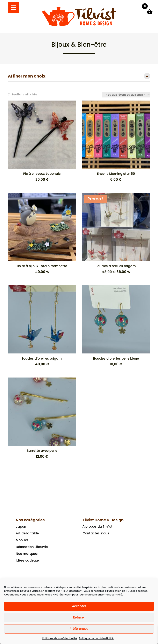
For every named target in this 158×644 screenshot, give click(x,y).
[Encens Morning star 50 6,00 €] (116, 141)
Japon (21, 526)
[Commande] (126, 95)
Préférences (79, 629)
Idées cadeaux (28, 560)
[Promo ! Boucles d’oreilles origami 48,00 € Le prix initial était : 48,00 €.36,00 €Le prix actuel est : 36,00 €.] (116, 234)
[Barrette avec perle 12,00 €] (42, 418)
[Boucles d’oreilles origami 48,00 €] (42, 326)
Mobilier (22, 540)
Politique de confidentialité (60, 638)
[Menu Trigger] (13, 7)
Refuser (79, 617)
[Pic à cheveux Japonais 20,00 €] (42, 141)
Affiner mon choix (79, 77)
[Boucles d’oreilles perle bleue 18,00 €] (116, 326)
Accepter (79, 606)
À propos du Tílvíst (98, 526)
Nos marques (27, 554)
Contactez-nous (96, 533)
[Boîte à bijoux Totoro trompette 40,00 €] (42, 234)
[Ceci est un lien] (79, 26)
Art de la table (27, 533)
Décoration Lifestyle (32, 547)
